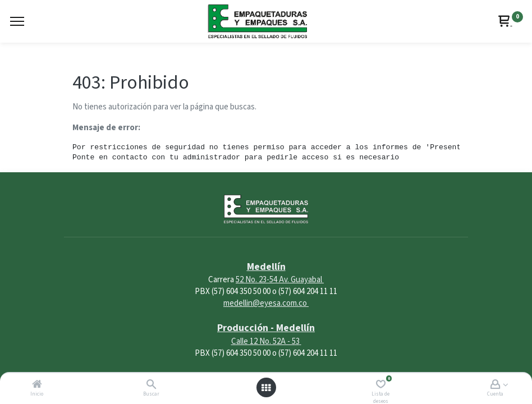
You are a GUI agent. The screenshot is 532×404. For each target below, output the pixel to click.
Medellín (266, 267)
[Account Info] (495, 385)
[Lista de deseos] (381, 385)
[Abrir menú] (266, 388)
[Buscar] (151, 385)
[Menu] (17, 21)
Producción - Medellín (266, 328)
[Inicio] (37, 385)
